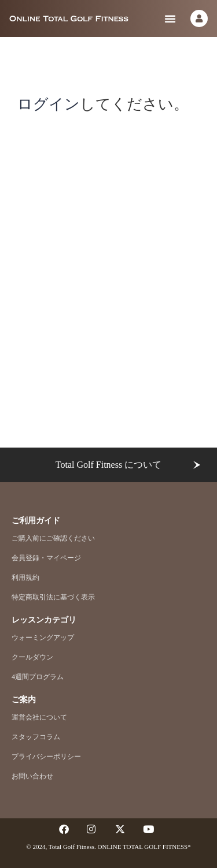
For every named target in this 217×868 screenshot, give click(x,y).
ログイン (49, 104)
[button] (170, 18)
